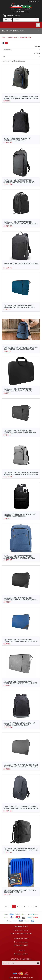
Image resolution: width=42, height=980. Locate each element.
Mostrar (37, 53)
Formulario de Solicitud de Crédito (21, 933)
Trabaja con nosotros (21, 954)
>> (36, 906)
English (30, 1)
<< (6, 906)
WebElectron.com (24, 978)
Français (36, 1)
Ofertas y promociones (21, 930)
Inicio (3, 37)
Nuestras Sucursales (21, 942)
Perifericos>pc (12, 37)
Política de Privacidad (21, 945)
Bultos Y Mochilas (26, 37)
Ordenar (37, 46)
